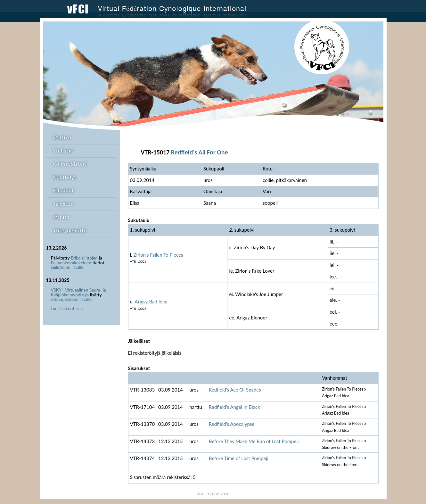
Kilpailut (64, 190)
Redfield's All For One (200, 152)
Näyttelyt (65, 177)
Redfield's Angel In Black (234, 407)
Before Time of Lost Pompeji (239, 458)
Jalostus (63, 204)
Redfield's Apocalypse (232, 424)
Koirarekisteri (70, 164)
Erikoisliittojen (84, 258)
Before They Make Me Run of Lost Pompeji (254, 441)
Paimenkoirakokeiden (71, 263)
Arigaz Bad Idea (151, 302)
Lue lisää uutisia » (67, 309)
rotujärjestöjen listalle (71, 299)
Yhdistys (63, 151)
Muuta (61, 217)
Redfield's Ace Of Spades (235, 390)
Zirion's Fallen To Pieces (158, 255)
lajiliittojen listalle (67, 267)
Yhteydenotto (70, 231)
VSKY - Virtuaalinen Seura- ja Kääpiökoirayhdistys (78, 292)
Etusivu (62, 137)
